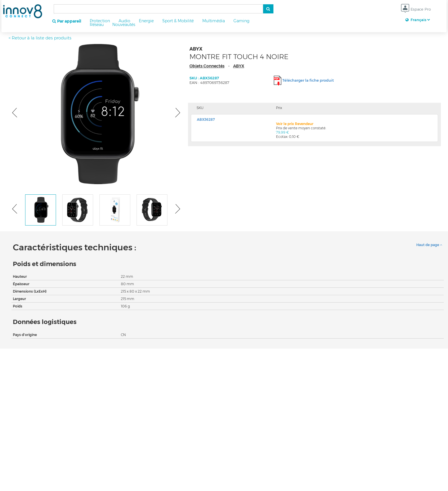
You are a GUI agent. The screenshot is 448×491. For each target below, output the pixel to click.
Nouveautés (124, 25)
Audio (124, 21)
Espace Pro (416, 10)
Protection (100, 21)
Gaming (241, 21)
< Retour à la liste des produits (40, 38)
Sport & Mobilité (178, 21)
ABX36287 (206, 119)
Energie (146, 21)
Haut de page (429, 245)
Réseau (97, 25)
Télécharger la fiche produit (308, 80)
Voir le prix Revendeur (295, 124)
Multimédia (214, 21)
